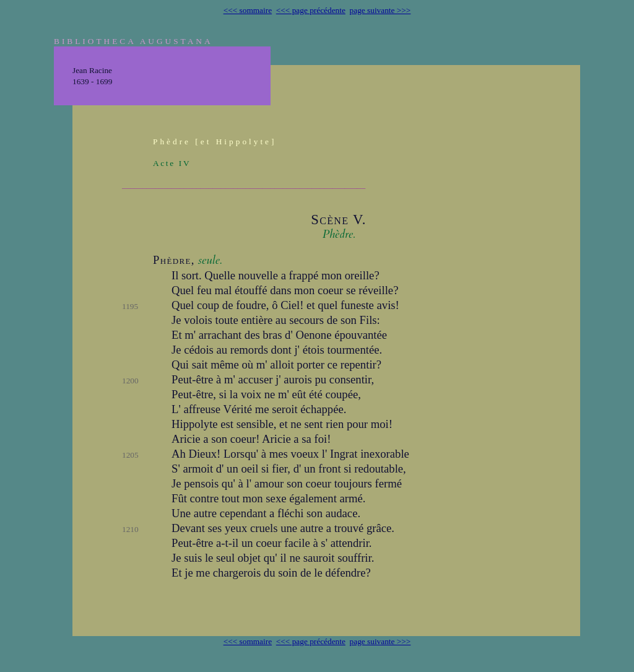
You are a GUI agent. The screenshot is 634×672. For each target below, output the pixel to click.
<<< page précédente (311, 10)
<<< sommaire (248, 10)
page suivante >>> (380, 10)
